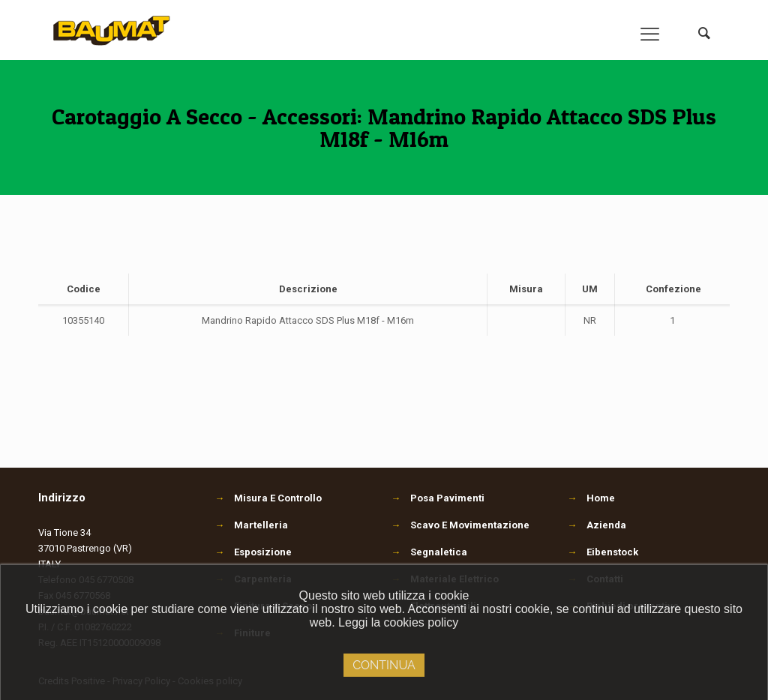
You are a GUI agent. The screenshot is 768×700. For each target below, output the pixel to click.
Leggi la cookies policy (398, 622)
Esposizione (253, 552)
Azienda (606, 525)
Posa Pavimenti (438, 498)
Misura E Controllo (268, 498)
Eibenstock (612, 552)
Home (601, 498)
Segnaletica (429, 552)
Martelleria (251, 525)
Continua (384, 665)
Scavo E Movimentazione (460, 525)
